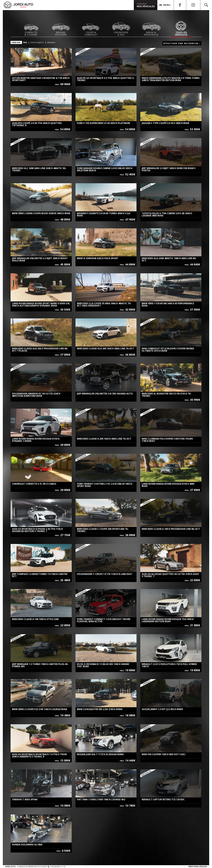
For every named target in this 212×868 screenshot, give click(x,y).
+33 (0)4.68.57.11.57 (57, 867)
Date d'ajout (37, 42)
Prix (25, 42)
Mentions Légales (198, 867)
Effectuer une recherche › (182, 43)
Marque (51, 42)
